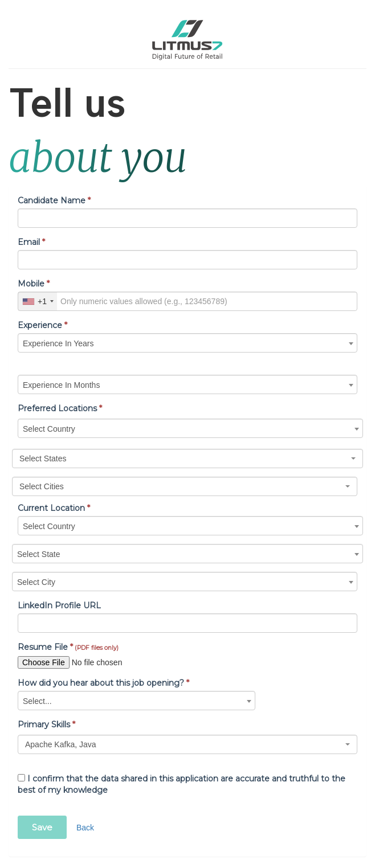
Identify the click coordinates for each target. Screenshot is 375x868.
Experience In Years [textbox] (58, 343)
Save (42, 827)
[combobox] (38, 301)
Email (31, 242)
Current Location (54, 508)
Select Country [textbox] (49, 429)
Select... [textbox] (37, 701)
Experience (42, 325)
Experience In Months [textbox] (61, 385)
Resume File (68, 647)
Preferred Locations (60, 408)
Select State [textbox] (39, 554)
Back (85, 828)
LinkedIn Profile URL (59, 605)
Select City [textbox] (36, 582)
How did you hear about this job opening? (103, 683)
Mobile (34, 284)
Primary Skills (46, 724)
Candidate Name (54, 200)
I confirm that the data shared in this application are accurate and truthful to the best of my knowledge (182, 784)
